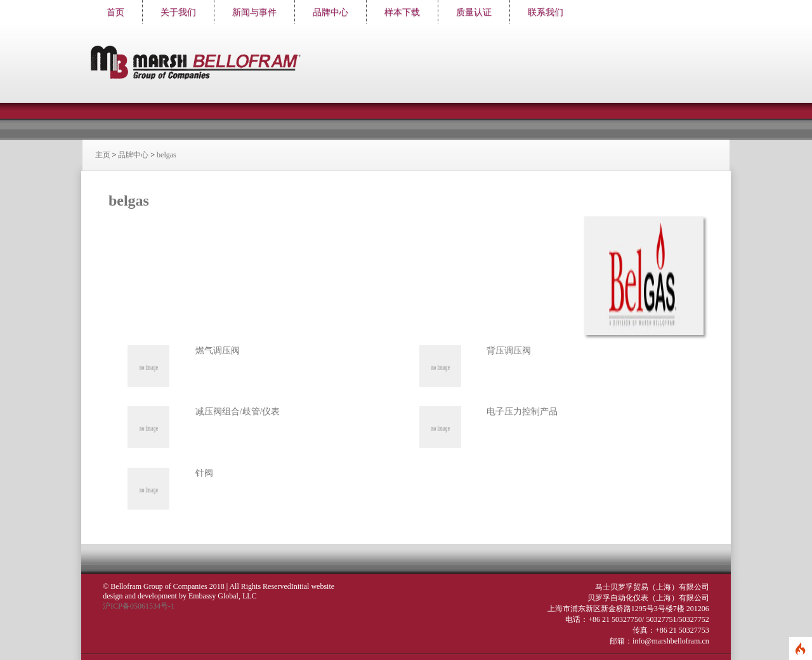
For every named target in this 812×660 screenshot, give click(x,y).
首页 (115, 12)
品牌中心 (331, 12)
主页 (109, 155)
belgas (174, 155)
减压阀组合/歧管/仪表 (244, 408)
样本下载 (402, 12)
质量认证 (474, 12)
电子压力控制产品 (521, 408)
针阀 (210, 469)
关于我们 (178, 12)
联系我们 (546, 12)
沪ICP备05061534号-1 (139, 601)
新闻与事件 (254, 12)
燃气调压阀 (223, 346)
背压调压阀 (508, 346)
